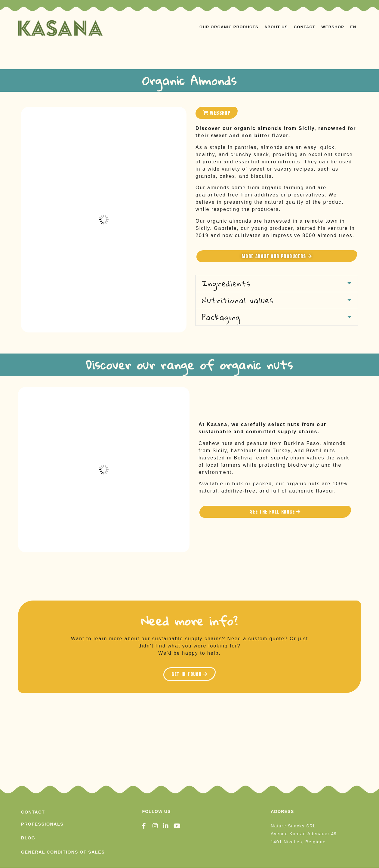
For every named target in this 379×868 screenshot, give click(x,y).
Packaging (221, 317)
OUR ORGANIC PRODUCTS (229, 27)
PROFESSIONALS (42, 824)
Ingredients (226, 284)
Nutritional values (238, 301)
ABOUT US (276, 27)
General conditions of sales (63, 852)
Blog (28, 838)
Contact (305, 27)
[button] (277, 284)
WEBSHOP (333, 27)
